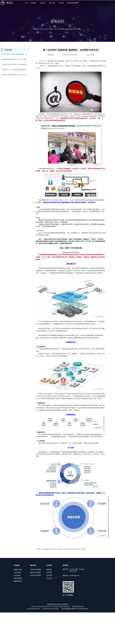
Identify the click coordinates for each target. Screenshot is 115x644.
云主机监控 (17, 575)
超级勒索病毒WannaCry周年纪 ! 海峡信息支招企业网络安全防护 (23, 59)
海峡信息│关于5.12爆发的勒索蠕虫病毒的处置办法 (19, 69)
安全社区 (43, 3)
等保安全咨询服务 (34, 569)
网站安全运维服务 (34, 572)
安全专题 (47, 575)
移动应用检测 (18, 578)
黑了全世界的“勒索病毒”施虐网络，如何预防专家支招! (20, 54)
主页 (26, 3)
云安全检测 (17, 572)
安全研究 (47, 572)
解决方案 (53, 3)
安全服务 (34, 3)
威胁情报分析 (18, 581)
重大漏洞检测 (72, 3)
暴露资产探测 (18, 569)
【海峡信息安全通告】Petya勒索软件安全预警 (17, 64)
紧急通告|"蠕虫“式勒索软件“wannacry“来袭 (16, 74)
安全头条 (47, 578)
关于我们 (61, 3)
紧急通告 (47, 569)
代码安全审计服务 (34, 575)
